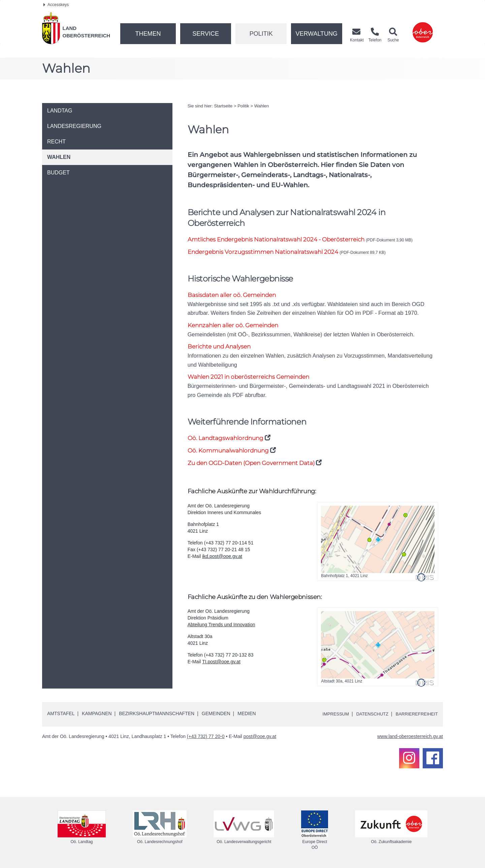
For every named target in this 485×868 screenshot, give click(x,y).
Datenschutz (368, 714)
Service (206, 34)
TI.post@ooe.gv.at (221, 662)
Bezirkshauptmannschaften (157, 714)
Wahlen (262, 106)
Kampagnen (97, 714)
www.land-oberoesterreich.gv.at (410, 737)
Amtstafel (61, 714)
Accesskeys (56, 5)
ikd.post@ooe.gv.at (222, 557)
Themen (148, 34)
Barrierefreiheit (415, 714)
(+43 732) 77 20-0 (206, 737)
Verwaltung (316, 34)
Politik (261, 34)
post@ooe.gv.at (260, 737)
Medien (247, 714)
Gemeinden (216, 714)
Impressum (329, 714)
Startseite (223, 106)
